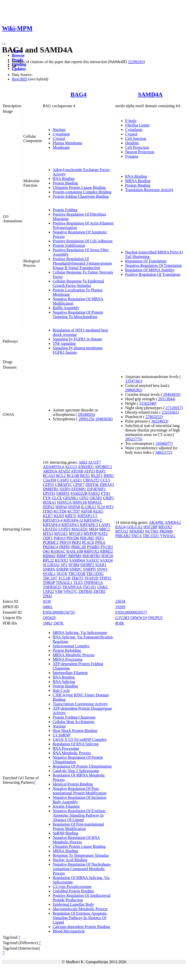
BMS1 (109, 476)
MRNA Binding (138, 181)
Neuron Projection (140, 152)
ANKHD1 (86, 467)
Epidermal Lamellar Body (73, 904)
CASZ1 (76, 480)
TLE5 (78, 583)
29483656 (103, 419)
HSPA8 (74, 507)
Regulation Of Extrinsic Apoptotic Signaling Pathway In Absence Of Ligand (80, 918)
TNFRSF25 (52, 587)
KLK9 (59, 516)
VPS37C (70, 591)
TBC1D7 (50, 578)
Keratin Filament (66, 806)
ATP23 (90, 471)
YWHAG (168, 536)
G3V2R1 (122, 618)
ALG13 (71, 467)
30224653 (159, 421)
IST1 (110, 507)
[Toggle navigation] (4, 44)
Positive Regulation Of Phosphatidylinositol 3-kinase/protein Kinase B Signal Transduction (82, 263)
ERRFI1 (63, 493)
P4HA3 (60, 538)
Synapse (132, 156)
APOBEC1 (103, 467)
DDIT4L (92, 485)
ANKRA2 (173, 522)
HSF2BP (150, 527)
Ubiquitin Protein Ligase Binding (79, 188)
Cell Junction (136, 138)
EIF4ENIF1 (96, 489)
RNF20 (107, 556)
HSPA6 (61, 507)
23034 (120, 601)
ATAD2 (64, 471)
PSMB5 (93, 547)
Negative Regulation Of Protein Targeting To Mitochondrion (78, 314)
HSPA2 (49, 507)
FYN (47, 498)
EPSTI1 (49, 493)
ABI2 (83, 462)
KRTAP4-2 (93, 520)
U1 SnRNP (62, 735)
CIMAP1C (63, 485)
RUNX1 (61, 560)
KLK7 (48, 516)
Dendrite (132, 143)
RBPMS (75, 556)
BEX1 (85, 476)
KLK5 (98, 511)
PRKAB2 (123, 536)
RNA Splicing (64, 682)
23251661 (170, 412)
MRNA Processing (68, 659)
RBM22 (107, 551)
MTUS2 (122, 531)
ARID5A (50, 471)
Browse (18, 55)
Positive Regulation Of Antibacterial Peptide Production (82, 898)
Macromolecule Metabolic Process (80, 909)
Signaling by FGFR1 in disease (77, 339)
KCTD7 (74, 511)
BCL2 (61, 476)
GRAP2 (96, 498)
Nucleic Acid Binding (70, 860)
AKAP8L (156, 522)
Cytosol (59, 138)
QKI (46, 551)
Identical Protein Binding (73, 784)
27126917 (173, 408)
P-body (131, 121)
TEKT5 (77, 578)
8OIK (120, 623)
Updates (19, 69)
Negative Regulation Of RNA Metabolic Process (76, 840)
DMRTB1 (51, 489)
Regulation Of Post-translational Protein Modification (78, 826)
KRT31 (71, 516)
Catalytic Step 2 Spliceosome (76, 771)
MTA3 (48, 534)
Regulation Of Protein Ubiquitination (82, 766)
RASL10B (75, 551)
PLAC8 (88, 542)
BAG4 (78, 94)
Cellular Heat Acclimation (73, 722)
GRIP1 (108, 498)
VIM (59, 591)
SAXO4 (106, 560)
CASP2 (63, 480)
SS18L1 (49, 574)
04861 (48, 607)
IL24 (101, 507)
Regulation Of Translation (146, 261)
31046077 (164, 443)
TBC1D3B (77, 574)
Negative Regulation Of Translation (153, 265)
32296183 (136, 62)
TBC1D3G (95, 574)
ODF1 (48, 538)
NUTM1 (152, 531)
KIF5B (87, 511)
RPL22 (48, 560)
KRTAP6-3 (89, 525)
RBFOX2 (92, 551)
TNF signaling (64, 343)
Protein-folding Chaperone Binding (81, 196)
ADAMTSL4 (53, 467)
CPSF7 (79, 485)
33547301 (133, 381)
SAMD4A (150, 94)
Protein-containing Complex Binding (82, 192)
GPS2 (84, 498)
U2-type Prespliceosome (72, 887)
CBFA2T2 (91, 480)
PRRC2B (79, 547)
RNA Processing (66, 748)
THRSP (49, 583)
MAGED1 (80, 529)
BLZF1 (97, 476)
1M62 (47, 623)
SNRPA (49, 569)
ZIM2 (47, 596)
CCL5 (105, 480)
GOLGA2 (135, 527)
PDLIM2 (87, 538)
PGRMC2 (51, 542)
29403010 (171, 394)
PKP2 (76, 542)
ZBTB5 (100, 591)
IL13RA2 (88, 507)
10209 (120, 607)
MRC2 (105, 529)
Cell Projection (137, 147)
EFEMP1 (79, 489)
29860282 (133, 390)
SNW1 (102, 569)
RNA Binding (64, 179)
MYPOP (90, 534)
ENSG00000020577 (131, 612)
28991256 (87, 419)
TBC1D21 (151, 536)
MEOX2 (165, 527)
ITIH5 (48, 511)
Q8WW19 (139, 618)
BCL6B (73, 476)
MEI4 (93, 529)
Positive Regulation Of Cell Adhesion (83, 241)
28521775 (133, 439)
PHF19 (65, 542)
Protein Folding (65, 210)
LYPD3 (64, 529)
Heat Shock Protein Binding (75, 731)
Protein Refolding (67, 650)
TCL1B (64, 578)
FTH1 (106, 493)
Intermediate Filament (70, 673)
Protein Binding (65, 183)
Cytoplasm (61, 134)
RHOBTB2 (91, 556)
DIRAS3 (107, 485)
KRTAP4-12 (73, 520)
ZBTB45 (85, 591)
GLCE (57, 498)
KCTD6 (60, 511)
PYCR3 (107, 547)
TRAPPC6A (72, 587)
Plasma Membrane (68, 143)
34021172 (163, 452)
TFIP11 (105, 578)
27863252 (153, 417)
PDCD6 (73, 538)
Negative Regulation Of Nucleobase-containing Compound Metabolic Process (82, 869)
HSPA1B (80, 502)
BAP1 (101, 471)
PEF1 (100, 538)
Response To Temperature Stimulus (81, 855)
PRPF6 (64, 547)
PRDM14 (50, 547)
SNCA (137, 536)
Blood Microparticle (69, 931)
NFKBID (137, 531)
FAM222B (79, 493)
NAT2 (103, 534)
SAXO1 (93, 560)
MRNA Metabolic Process (74, 655)
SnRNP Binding (65, 833)
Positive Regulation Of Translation (153, 274)
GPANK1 (71, 498)
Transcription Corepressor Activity (80, 704)
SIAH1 (101, 565)
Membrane (61, 147)
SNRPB (62, 569)
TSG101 (89, 587)
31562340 (147, 403)
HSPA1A (64, 502)
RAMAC (58, 551)
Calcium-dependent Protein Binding (81, 927)
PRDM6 (166, 531)
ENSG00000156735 (59, 612)
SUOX (62, 574)
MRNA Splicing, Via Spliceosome (80, 633)
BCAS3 (49, 476)
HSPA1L (95, 502)
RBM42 (49, 556)
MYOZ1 (61, 534)
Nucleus (59, 130)
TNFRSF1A (93, 583)
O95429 (49, 618)
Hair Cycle (61, 691)
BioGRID (20, 79)
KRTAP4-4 (52, 525)
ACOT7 (94, 462)
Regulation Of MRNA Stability (150, 270)
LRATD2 (50, 529)
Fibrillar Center (137, 125)
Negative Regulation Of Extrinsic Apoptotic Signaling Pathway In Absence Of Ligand (79, 815)
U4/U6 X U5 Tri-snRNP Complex (80, 740)
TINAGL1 (64, 583)
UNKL (102, 587)
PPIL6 (100, 542)
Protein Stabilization (69, 245)
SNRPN (90, 569)
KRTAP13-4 (53, 520)
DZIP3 (65, 489)
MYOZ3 (76, 534)
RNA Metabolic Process (72, 753)
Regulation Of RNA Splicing (76, 744)
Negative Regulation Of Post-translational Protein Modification (80, 791)
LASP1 (105, 525)
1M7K (58, 623)
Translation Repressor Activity (149, 190)
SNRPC (76, 569)
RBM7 (62, 556)
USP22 (48, 591)
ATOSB (77, 471)
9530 (47, 601)
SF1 (64, 565)
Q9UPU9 (155, 618)
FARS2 (94, 493)
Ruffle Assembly (66, 308)
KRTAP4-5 (70, 525)
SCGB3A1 (51, 565)
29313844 (166, 399)
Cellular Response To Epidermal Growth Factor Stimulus (78, 283)
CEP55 (48, 485)
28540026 (86, 415)
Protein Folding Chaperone (74, 717)
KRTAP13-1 (88, 516)
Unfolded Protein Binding (73, 891)
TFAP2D (91, 578)
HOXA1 (49, 502)
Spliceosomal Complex (71, 646)
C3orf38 (49, 480)
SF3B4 (74, 565)
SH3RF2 (87, 565)
